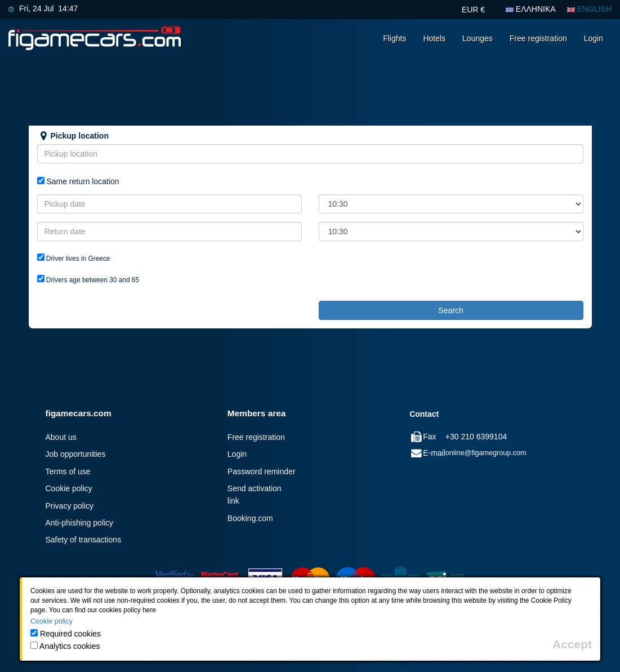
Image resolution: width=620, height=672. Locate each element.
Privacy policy (70, 506)
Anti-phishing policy (80, 523)
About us (61, 437)
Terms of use (68, 471)
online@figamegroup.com (486, 453)
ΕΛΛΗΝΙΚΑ (531, 9)
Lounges (478, 38)
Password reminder (262, 471)
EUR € (473, 10)
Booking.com (250, 518)
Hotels (434, 38)
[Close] (572, 644)
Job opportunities (76, 454)
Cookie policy (69, 488)
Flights (394, 38)
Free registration (538, 38)
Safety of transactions (84, 540)
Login (594, 38)
